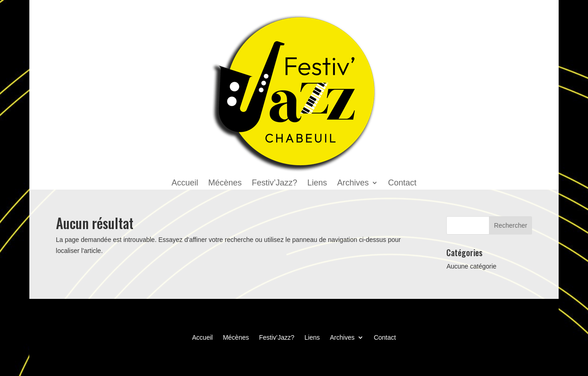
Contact (402, 183)
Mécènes (225, 183)
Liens (317, 183)
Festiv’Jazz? (275, 183)
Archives (353, 183)
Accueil (185, 183)
